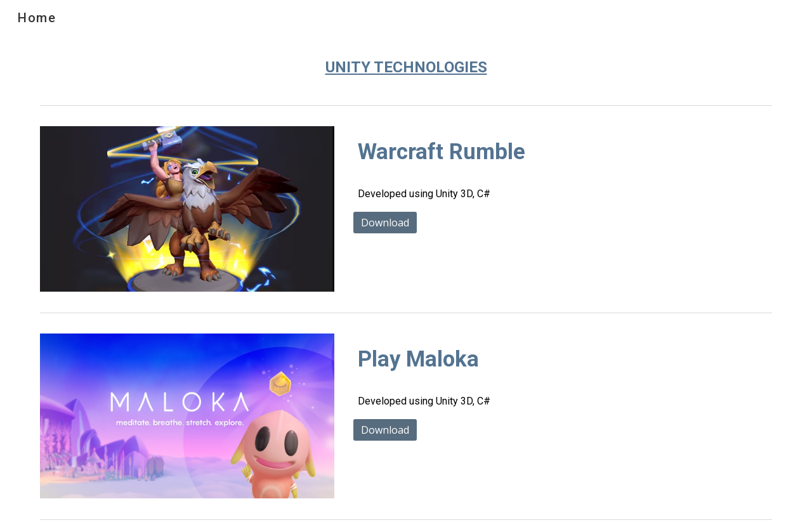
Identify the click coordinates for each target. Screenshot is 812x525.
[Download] (385, 223)
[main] (406, 68)
